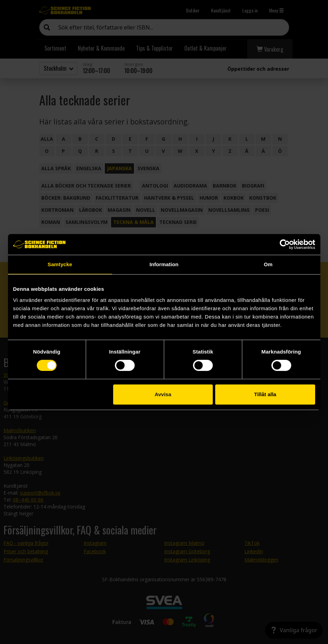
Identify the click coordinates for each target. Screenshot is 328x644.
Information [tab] (164, 264)
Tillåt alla (265, 394)
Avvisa (163, 394)
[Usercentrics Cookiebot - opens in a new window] (285, 244)
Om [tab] (268, 264)
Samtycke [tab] (60, 264)
